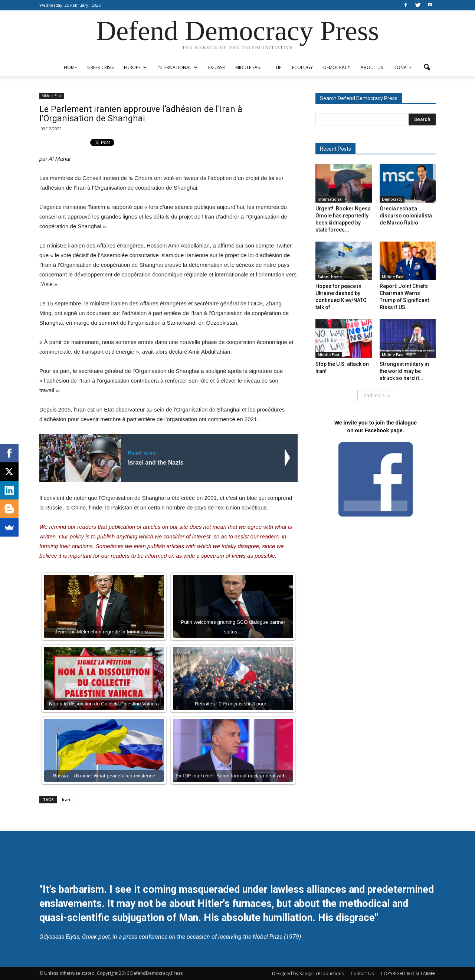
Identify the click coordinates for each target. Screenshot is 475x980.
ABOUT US (372, 67)
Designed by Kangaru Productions (308, 974)
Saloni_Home (330, 277)
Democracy (337, 67)
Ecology (302, 67)
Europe (135, 67)
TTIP (277, 67)
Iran (66, 799)
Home (70, 67)
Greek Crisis (100, 67)
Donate (402, 67)
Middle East (249, 67)
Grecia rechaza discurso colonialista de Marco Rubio (406, 216)
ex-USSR (217, 67)
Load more (376, 395)
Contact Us (362, 974)
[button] (427, 68)
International (177, 67)
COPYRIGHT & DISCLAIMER (408, 974)
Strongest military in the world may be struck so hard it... (404, 371)
